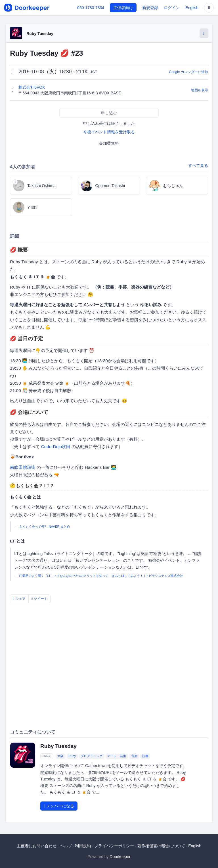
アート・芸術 (117, 756)
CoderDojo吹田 (56, 447)
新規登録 (150, 8)
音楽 (134, 756)
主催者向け (123, 8)
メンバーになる (59, 806)
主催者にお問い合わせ (37, 846)
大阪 (60, 756)
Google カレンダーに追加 (188, 72)
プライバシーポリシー (114, 846)
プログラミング (92, 756)
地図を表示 (200, 90)
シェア (19, 599)
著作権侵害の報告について (161, 846)
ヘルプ (66, 846)
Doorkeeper (120, 857)
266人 (47, 756)
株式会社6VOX (32, 87)
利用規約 (83, 846)
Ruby (72, 756)
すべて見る (198, 165)
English (192, 8)
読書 (145, 756)
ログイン (172, 8)
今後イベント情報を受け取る (109, 132)
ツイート (39, 599)
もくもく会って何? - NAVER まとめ (45, 527)
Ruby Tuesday (40, 34)
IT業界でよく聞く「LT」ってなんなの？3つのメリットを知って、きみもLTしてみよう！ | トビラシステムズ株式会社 (101, 576)
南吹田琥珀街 (23, 467)
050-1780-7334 (91, 8)
